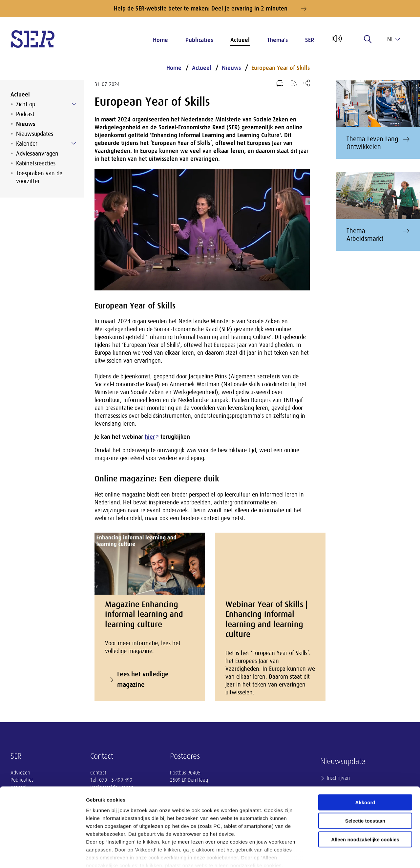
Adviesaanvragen (37, 154)
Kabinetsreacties (36, 163)
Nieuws (26, 124)
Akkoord (365, 766)
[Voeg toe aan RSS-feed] (294, 83)
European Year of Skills (281, 68)
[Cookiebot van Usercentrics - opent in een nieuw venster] (42, 855)
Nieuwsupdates (35, 134)
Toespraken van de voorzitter (39, 177)
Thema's (277, 40)
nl (394, 39)
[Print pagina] (280, 84)
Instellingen (353, 855)
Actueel (240, 40)
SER (310, 40)
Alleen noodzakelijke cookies (365, 804)
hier (150, 437)
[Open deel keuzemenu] (306, 83)
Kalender (27, 144)
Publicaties (199, 40)
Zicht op (26, 104)
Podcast (25, 114)
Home (160, 40)
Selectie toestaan (365, 785)
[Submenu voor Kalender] (74, 143)
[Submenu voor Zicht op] (74, 104)
